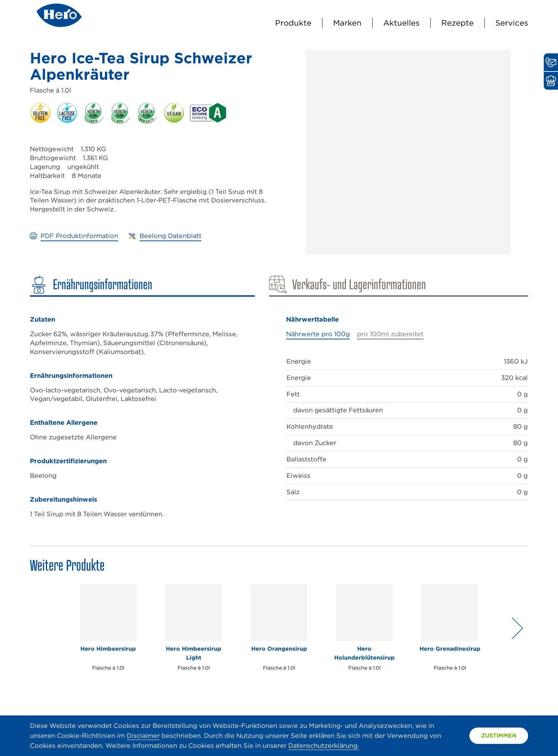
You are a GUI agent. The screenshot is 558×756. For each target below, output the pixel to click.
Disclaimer (143, 736)
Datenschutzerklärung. (324, 746)
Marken (347, 23)
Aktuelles (401, 23)
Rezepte (457, 23)
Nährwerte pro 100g (318, 334)
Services (512, 23)
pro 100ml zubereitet (390, 334)
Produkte (293, 23)
